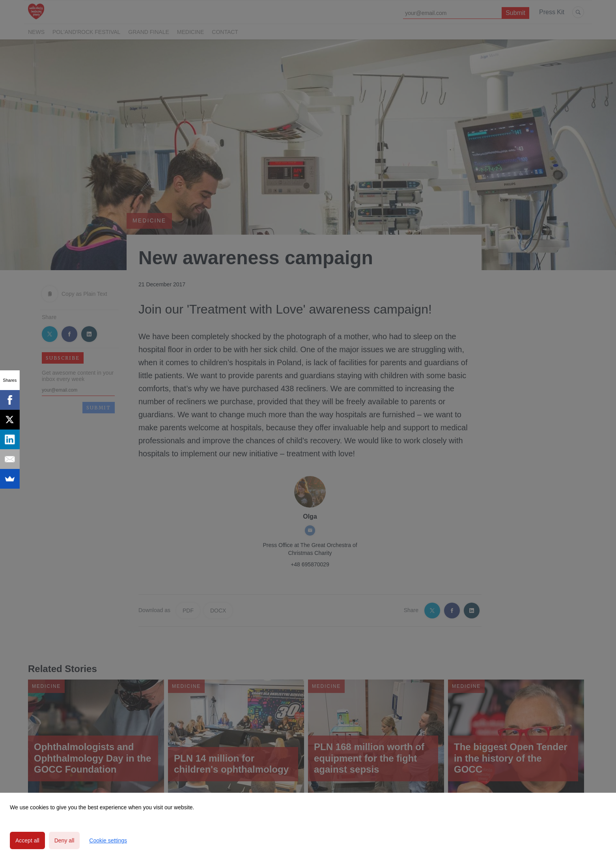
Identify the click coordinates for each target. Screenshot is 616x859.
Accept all (27, 840)
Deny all (64, 840)
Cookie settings (108, 840)
